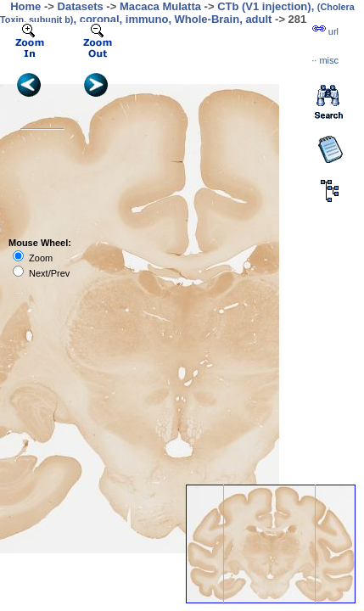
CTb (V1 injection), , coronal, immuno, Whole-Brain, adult (177, 13)
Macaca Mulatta (160, 6)
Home (25, 6)
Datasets (81, 6)
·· (325, 60)
